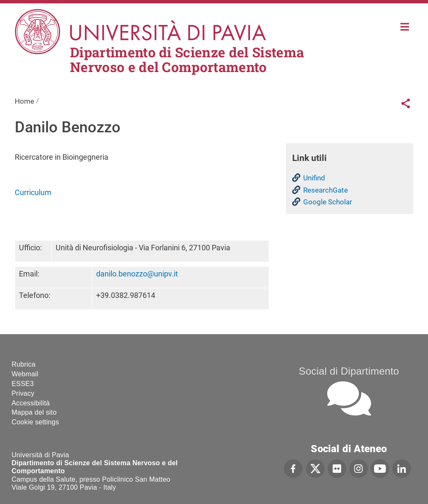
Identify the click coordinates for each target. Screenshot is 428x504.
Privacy (23, 393)
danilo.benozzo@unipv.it (137, 274)
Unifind (314, 178)
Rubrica (24, 364)
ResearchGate (326, 190)
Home (405, 26)
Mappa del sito (34, 412)
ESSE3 (23, 384)
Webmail (25, 374)
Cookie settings (35, 422)
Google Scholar (328, 202)
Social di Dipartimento (349, 371)
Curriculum (33, 192)
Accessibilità (31, 403)
